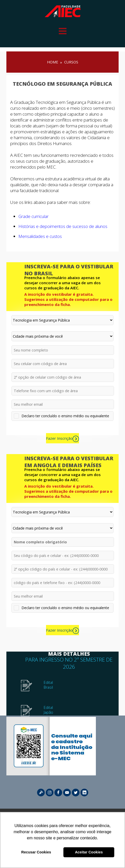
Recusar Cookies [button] (36, 852)
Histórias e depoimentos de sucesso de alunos (63, 226)
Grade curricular (33, 216)
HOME (53, 62)
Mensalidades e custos (40, 236)
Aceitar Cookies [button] (89, 852)
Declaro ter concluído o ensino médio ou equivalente (65, 416)
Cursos (71, 62)
